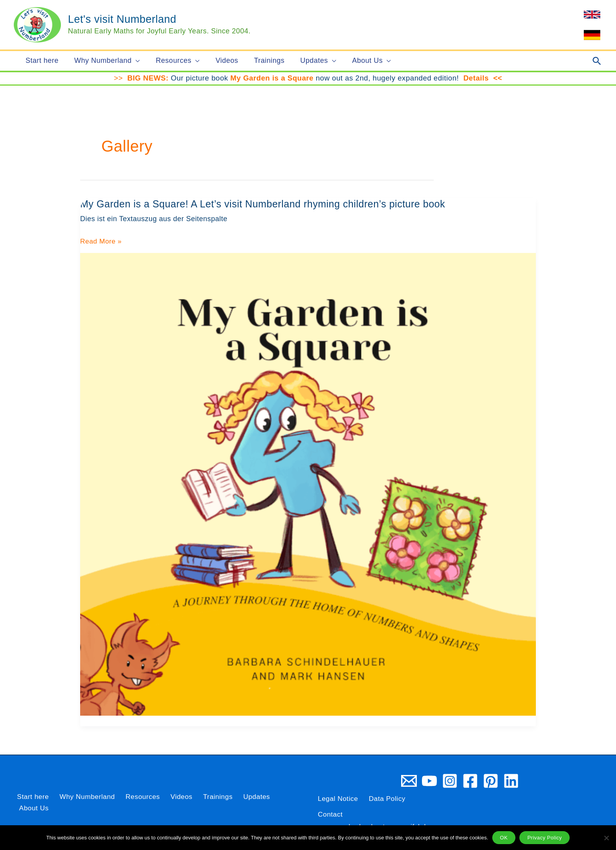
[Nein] (606, 838)
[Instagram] (450, 781)
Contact (331, 814)
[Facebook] (470, 781)
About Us (279, 802)
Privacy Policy (544, 838)
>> (121, 78)
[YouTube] (429, 781)
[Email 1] (409, 781)
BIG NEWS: (148, 78)
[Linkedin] (511, 781)
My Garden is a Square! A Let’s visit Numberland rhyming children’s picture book (269, 204)
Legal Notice (339, 799)
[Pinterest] (491, 781)
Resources (136, 802)
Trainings (206, 802)
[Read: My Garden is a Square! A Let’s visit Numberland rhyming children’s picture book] (308, 484)
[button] (134, 61)
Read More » (102, 241)
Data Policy (390, 799)
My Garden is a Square (272, 78)
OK (504, 838)
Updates (242, 802)
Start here (30, 802)
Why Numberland (82, 802)
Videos (172, 802)
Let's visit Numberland (122, 19)
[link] (592, 15)
